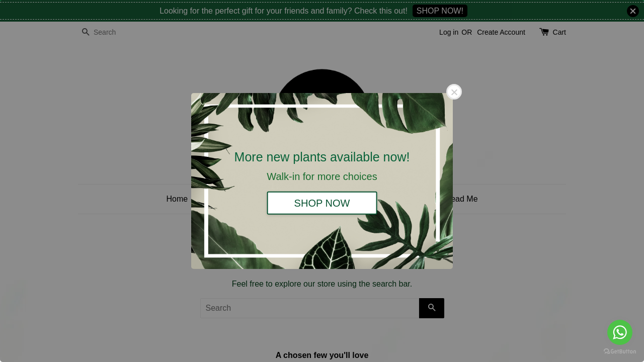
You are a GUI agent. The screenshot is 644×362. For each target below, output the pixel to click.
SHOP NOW (322, 203)
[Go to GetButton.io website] (620, 352)
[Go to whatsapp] (620, 332)
